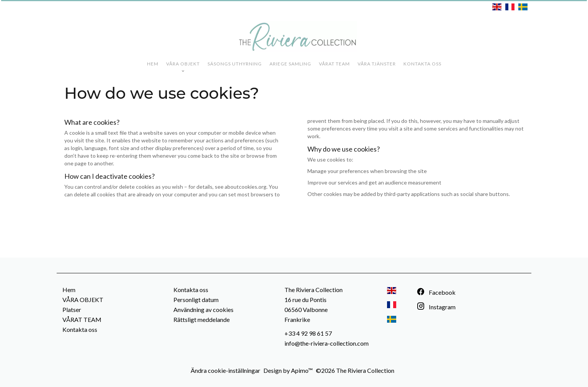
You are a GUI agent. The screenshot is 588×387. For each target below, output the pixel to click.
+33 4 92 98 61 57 (308, 333)
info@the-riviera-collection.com (327, 343)
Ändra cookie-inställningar (225, 370)
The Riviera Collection (314, 290)
